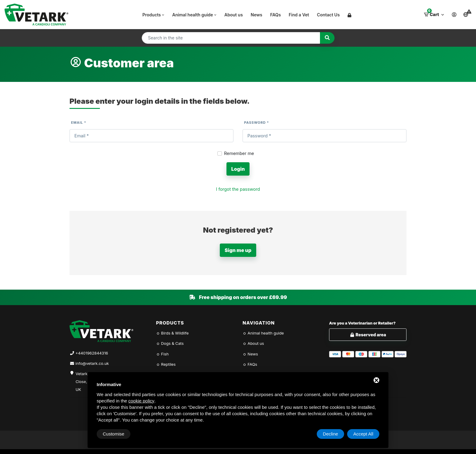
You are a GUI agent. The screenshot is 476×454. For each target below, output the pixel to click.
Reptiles (166, 364)
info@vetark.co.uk (92, 363)
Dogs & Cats (170, 343)
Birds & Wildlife (172, 333)
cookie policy (141, 401)
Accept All (363, 434)
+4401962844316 (92, 353)
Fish (162, 354)
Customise (114, 434)
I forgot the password (238, 189)
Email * (79, 123)
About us (234, 15)
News (257, 15)
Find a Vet (299, 15)
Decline (331, 434)
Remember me (239, 153)
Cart (434, 13)
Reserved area (368, 335)
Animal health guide (195, 15)
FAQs (275, 15)
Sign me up (238, 250)
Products (154, 15)
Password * (257, 123)
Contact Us (328, 15)
